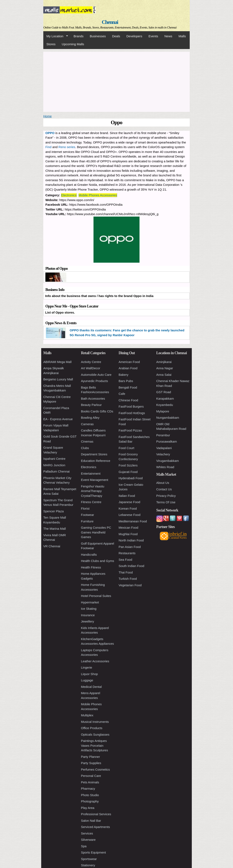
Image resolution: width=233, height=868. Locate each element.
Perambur (163, 435)
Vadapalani (164, 448)
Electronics (69, 195)
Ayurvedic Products (94, 381)
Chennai (110, 22)
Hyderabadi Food (131, 478)
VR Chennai (52, 546)
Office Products (92, 728)
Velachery (163, 454)
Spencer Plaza (54, 511)
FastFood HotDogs (132, 413)
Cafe (122, 394)
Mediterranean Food (133, 521)
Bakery (124, 375)
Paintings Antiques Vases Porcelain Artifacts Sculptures (94, 745)
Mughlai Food (128, 534)
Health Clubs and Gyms (97, 561)
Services (87, 833)
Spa (84, 846)
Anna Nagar (165, 368)
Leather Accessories (95, 661)
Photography (90, 801)
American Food (129, 362)
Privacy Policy (166, 496)
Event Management (95, 480)
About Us (163, 483)
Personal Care (91, 776)
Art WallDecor (91, 368)
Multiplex (87, 715)
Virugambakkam (168, 461)
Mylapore (163, 411)
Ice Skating (89, 609)
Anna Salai (164, 375)
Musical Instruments (95, 722)
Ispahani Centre (54, 459)
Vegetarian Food (130, 585)
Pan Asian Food (130, 547)
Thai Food (126, 572)
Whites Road (165, 467)
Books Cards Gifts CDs (97, 411)
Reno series (67, 147)
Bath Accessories (93, 398)
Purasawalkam (166, 441)
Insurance (88, 615)
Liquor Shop (89, 674)
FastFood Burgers (131, 406)
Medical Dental (91, 687)
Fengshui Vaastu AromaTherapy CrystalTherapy (93, 491)
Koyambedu (165, 405)
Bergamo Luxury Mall (58, 379)
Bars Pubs (126, 381)
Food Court (126, 448)
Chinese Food (128, 400)
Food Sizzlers (128, 465)
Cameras (87, 424)
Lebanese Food (129, 515)
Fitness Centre (91, 502)
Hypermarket (90, 602)
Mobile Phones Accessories (98, 195)
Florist (85, 508)
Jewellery (88, 621)
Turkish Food (128, 579)
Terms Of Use (166, 502)
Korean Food (128, 508)
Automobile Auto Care (96, 375)
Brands (79, 36)
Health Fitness (91, 567)
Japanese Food (129, 502)
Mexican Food (128, 528)
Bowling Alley (90, 418)
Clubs (85, 448)
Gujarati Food (128, 472)
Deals (116, 36)
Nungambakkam (168, 418)
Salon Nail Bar (91, 821)
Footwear (88, 515)
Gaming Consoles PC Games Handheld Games (96, 532)
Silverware (88, 840)
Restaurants (127, 553)
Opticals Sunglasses (95, 734)
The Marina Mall (55, 529)
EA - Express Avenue (58, 419)
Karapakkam (165, 398)
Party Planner (90, 757)
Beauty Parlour (91, 405)
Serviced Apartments (95, 827)
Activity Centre (91, 362)
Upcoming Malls (73, 44)
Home (47, 116)
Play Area (88, 808)
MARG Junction (54, 465)
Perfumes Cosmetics (95, 769)
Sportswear (89, 859)
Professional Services (96, 814)
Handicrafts (89, 555)
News (168, 36)
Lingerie (86, 667)
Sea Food (125, 560)
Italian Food (127, 496)
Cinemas (87, 441)
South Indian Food (131, 566)
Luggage (87, 680)
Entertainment (91, 473)
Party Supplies (91, 763)
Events (153, 36)
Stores (51, 44)
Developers (134, 36)
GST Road (164, 392)
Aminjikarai (164, 362)
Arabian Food (128, 368)
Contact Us (164, 489)
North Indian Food (131, 540)
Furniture (87, 521)
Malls (182, 36)
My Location (56, 36)
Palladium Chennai (56, 471)
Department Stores (94, 454)
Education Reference (96, 461)
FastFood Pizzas (130, 430)
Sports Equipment (93, 852)
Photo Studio (90, 795)
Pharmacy (88, 789)
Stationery (88, 865)
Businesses (98, 36)
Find (48, 147)
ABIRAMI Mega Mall (57, 362)
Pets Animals (90, 782)
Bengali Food (128, 387)
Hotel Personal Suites (96, 596)
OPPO (50, 133)
